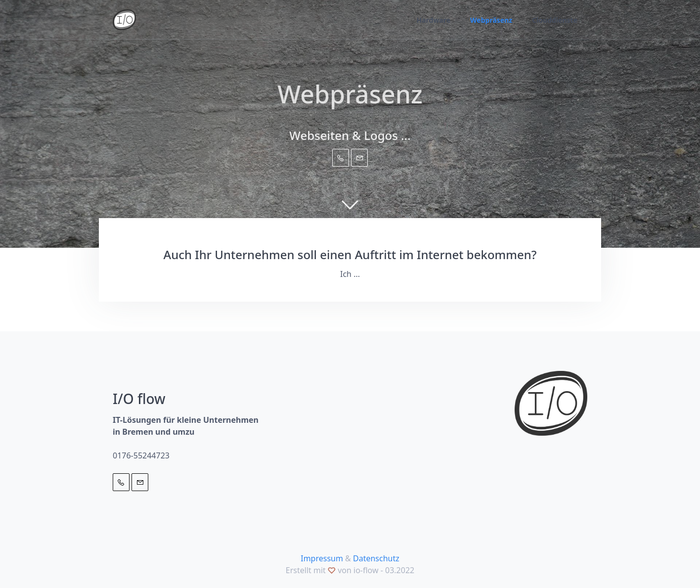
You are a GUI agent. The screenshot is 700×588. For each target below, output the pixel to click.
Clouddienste (555, 20)
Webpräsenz (491, 20)
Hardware (433, 20)
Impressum (322, 558)
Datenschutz (376, 558)
